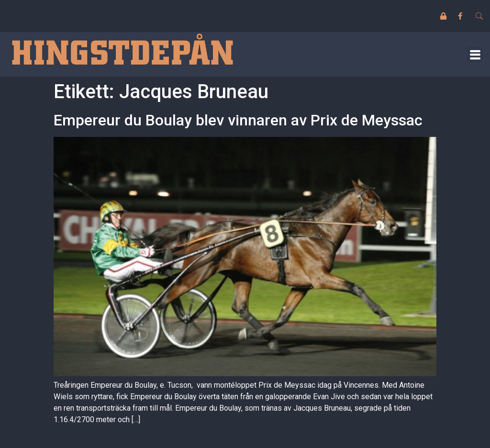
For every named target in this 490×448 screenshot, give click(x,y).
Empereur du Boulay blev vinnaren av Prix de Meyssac (238, 120)
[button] (475, 54)
